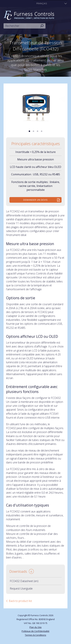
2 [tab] (33, 131)
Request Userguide (21, 588)
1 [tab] (29, 131)
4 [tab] (42, 131)
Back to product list (20, 601)
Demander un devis (35, 200)
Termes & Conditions (35, 635)
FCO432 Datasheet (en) (24, 581)
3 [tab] (38, 131)
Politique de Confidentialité (35, 631)
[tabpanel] (35, 106)
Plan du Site (35, 627)
